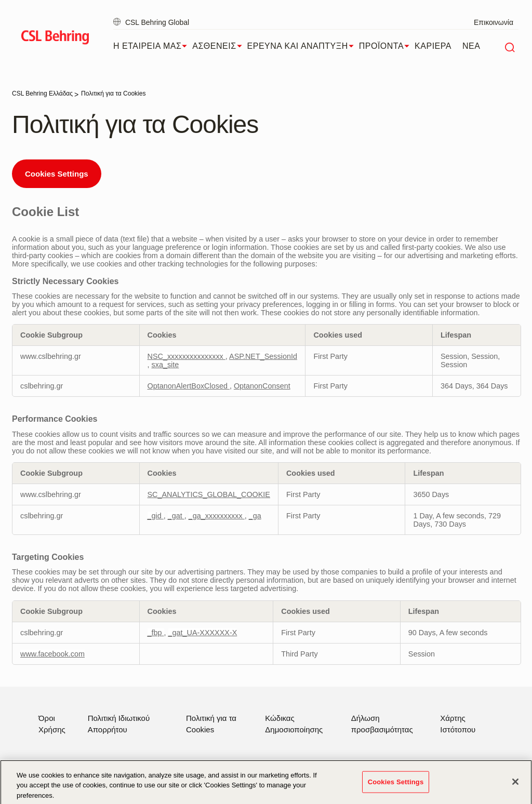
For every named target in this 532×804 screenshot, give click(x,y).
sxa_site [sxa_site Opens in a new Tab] (165, 365)
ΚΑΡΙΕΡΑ (433, 46)
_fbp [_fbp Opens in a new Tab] (156, 633)
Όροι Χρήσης (52, 724)
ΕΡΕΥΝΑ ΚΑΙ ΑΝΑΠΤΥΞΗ (303, 46)
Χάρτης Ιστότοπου (458, 724)
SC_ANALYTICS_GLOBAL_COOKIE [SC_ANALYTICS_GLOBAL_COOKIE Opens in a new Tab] (209, 494)
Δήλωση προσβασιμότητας (382, 724)
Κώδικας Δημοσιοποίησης (294, 724)
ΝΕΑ (471, 46)
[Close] (515, 786)
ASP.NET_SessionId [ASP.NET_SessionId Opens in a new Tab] (263, 356)
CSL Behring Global (151, 22)
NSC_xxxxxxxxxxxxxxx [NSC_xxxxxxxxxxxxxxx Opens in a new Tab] (187, 356)
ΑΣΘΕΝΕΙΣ (220, 46)
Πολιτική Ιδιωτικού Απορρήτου (119, 724)
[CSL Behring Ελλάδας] (42, 93)
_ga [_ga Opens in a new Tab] (255, 516)
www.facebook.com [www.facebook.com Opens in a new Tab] (52, 654)
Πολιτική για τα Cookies (211, 724)
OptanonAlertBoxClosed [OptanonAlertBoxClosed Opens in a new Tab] (189, 386)
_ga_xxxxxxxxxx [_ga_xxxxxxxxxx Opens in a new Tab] (217, 516)
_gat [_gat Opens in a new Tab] (176, 516)
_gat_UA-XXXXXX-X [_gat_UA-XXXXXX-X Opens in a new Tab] (203, 633)
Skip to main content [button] (0, 0)
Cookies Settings (57, 174)
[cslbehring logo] (55, 39)
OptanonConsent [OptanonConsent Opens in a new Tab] (262, 386)
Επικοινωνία (494, 22)
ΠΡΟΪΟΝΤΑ (387, 46)
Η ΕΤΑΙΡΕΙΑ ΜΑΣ (153, 46)
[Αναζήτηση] (509, 46)
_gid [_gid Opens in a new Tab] (156, 516)
